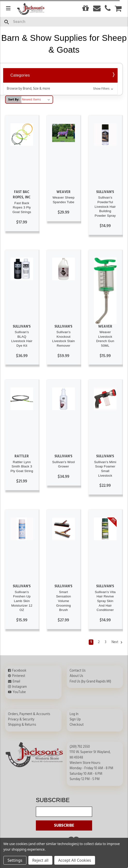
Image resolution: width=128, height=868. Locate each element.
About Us (76, 676)
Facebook (19, 671)
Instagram (19, 687)
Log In (74, 714)
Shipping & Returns (22, 725)
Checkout (77, 725)
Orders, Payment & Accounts (29, 714)
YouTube (19, 692)
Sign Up (75, 719)
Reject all (40, 860)
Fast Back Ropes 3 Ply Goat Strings (22, 208)
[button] (60, 89)
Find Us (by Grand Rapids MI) (90, 681)
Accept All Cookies (75, 860)
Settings (15, 860)
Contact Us (78, 671)
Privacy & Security (21, 719)
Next (117, 642)
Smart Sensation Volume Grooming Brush (64, 601)
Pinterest (19, 676)
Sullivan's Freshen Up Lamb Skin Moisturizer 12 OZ (22, 601)
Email (16, 681)
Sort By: (14, 100)
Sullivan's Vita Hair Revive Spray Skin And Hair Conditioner (105, 601)
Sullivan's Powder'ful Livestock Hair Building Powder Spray (105, 207)
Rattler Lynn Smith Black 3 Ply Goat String (22, 466)
